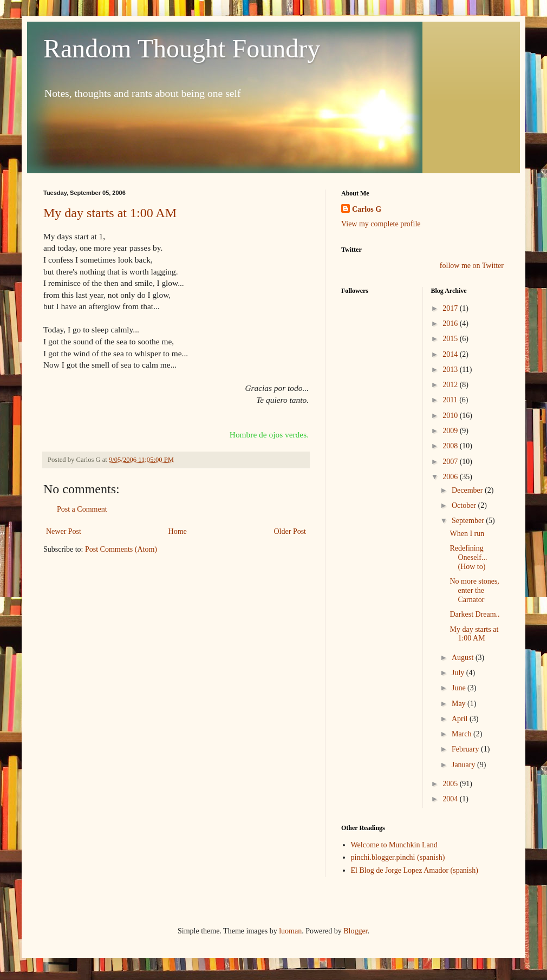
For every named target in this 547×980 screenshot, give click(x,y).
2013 (451, 370)
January (464, 765)
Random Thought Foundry (182, 48)
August (464, 658)
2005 (451, 784)
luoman (290, 931)
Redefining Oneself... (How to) (468, 557)
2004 (451, 799)
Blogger (355, 931)
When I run (467, 534)
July (459, 673)
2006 (451, 477)
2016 (451, 324)
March (463, 734)
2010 (451, 416)
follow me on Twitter (472, 266)
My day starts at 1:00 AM (110, 213)
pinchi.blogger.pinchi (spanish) (398, 857)
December (468, 490)
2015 (451, 339)
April (461, 719)
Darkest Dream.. (474, 614)
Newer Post (64, 531)
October (465, 505)
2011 (451, 400)
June (460, 688)
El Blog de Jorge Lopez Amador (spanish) (415, 870)
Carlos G (367, 209)
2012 (451, 385)
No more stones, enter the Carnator (474, 590)
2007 (451, 462)
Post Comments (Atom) (121, 549)
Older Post (290, 531)
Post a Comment (82, 509)
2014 (451, 354)
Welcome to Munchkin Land (394, 845)
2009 (451, 431)
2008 (451, 446)
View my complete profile (381, 224)
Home (178, 531)
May (460, 704)
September (469, 521)
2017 (451, 308)
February (466, 749)
